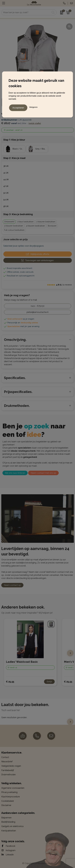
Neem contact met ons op (43, 473)
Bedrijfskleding (8, 822)
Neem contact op (12, 585)
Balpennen (6, 818)
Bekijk (49, 682)
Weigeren (33, 107)
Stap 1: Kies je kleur (14, 140)
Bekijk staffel (35, 123)
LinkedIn (8, 855)
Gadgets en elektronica (12, 826)
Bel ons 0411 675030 (15, 473)
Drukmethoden (8, 775)
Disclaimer (6, 805)
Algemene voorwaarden (13, 788)
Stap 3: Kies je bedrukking (18, 214)
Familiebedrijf (8, 770)
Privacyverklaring (9, 792)
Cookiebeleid (8, 801)
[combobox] (26, 12)
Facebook (8, 846)
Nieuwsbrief (7, 762)
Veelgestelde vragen (11, 766)
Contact (5, 757)
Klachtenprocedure (10, 797)
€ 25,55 (10, 682)
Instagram (8, 850)
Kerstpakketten (9, 831)
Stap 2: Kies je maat (14, 158)
